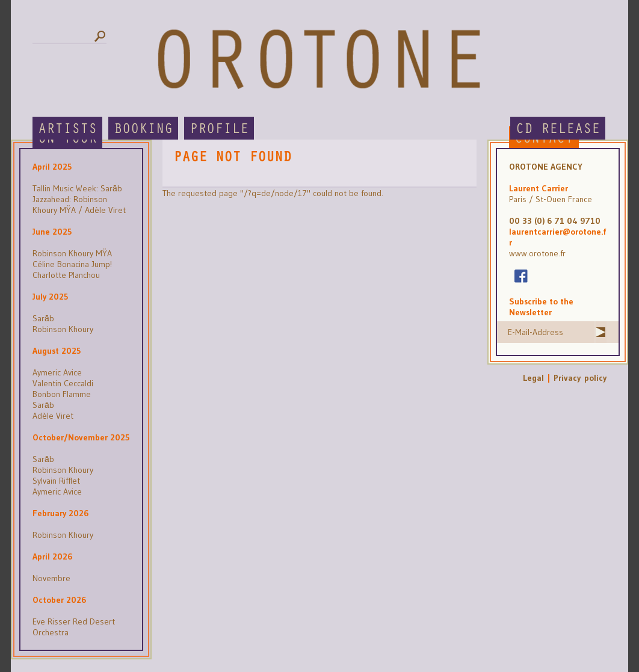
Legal (533, 378)
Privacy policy (580, 378)
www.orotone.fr (537, 253)
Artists (67, 129)
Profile (219, 129)
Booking (143, 129)
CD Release (558, 129)
